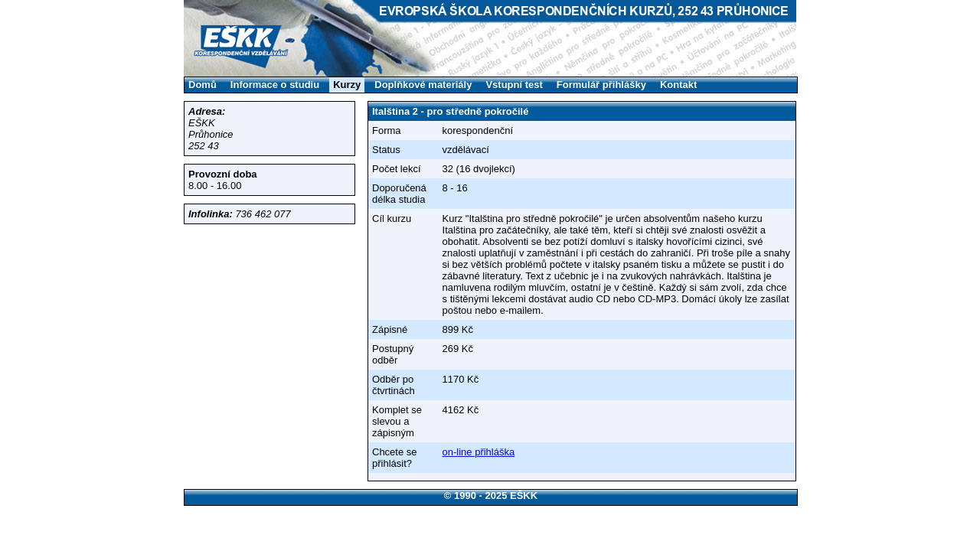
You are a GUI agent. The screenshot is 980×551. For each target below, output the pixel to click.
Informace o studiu (275, 85)
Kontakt (678, 85)
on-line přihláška (479, 452)
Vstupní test (514, 85)
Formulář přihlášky (601, 85)
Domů (203, 85)
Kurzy (347, 85)
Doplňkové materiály (423, 85)
